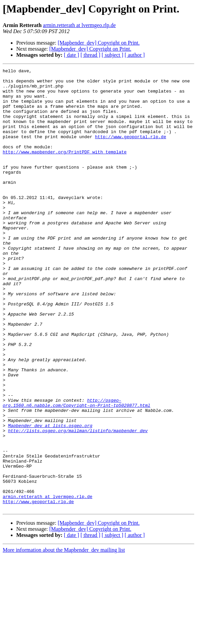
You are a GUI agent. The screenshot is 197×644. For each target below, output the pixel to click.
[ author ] (135, 55)
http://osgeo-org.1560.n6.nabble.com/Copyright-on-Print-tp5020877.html (77, 470)
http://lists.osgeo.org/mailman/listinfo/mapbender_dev (78, 503)
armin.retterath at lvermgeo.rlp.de (79, 25)
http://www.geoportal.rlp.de (131, 151)
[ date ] (71, 55)
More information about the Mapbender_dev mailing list (64, 638)
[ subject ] (113, 55)
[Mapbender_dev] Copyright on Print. (99, 43)
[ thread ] (90, 55)
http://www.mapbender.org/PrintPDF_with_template (65, 169)
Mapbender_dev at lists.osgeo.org (50, 497)
